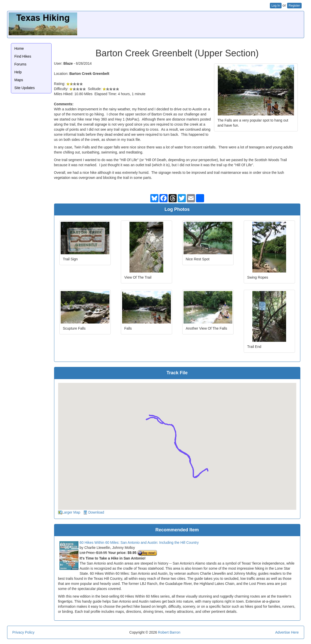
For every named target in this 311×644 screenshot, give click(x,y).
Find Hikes (23, 56)
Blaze (68, 63)
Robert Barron (169, 632)
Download (96, 512)
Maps (19, 80)
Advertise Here (287, 632)
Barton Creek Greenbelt (89, 74)
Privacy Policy (23, 632)
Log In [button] (276, 6)
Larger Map (71, 512)
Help (18, 72)
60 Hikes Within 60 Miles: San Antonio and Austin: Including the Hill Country (139, 543)
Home (19, 48)
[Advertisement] (210, 24)
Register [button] (294, 6)
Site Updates (25, 88)
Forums (20, 64)
